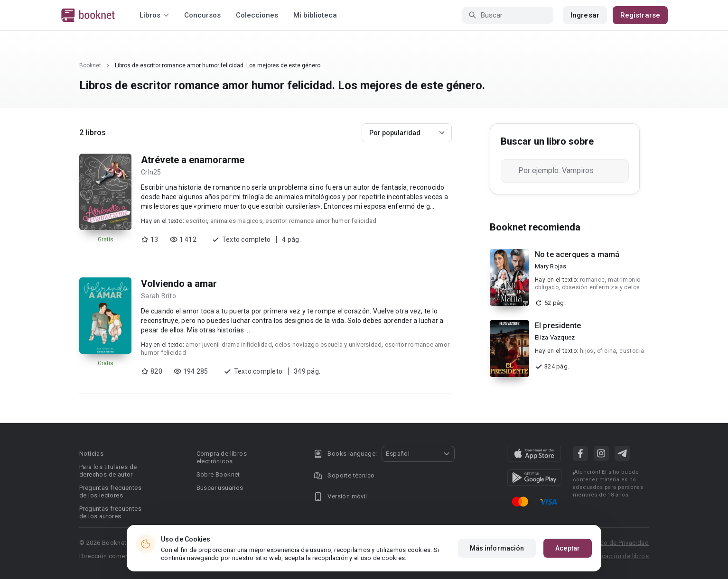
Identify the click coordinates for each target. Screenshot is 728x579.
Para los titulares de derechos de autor (108, 471)
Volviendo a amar (179, 284)
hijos (587, 351)
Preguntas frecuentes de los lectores (110, 492)
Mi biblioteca (315, 15)
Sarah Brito (159, 296)
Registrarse (640, 15)
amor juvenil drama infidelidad (229, 345)
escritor (196, 221)
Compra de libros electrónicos (222, 457)
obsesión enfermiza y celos (601, 287)
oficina (607, 351)
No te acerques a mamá (577, 254)
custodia (632, 351)
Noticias (91, 454)
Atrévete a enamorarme (193, 160)
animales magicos (236, 221)
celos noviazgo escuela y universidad (328, 345)
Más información (497, 548)
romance (593, 280)
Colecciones (257, 15)
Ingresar (585, 15)
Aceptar (568, 548)
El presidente (558, 326)
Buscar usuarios (220, 488)
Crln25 (151, 172)
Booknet (90, 65)
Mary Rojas (551, 266)
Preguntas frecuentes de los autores (110, 512)
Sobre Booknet (218, 474)
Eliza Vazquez (555, 337)
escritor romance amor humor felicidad (321, 221)
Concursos (202, 15)
